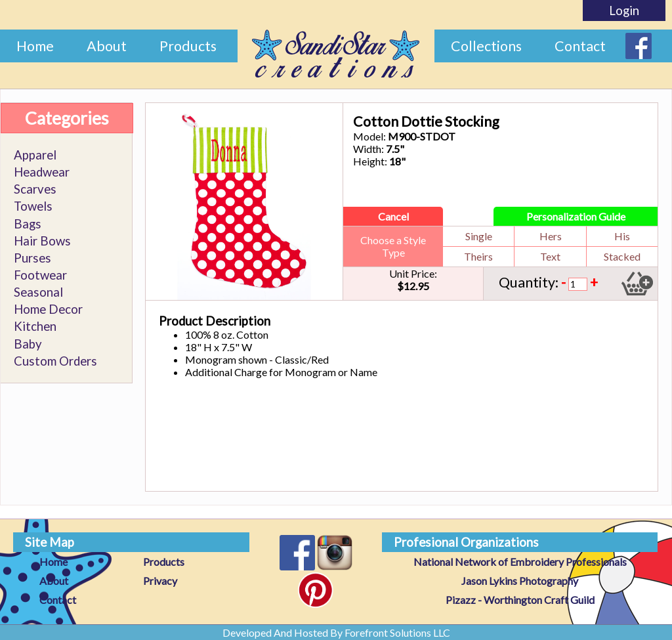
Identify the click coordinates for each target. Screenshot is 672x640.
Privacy (160, 581)
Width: (368, 149)
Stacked (622, 256)
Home (35, 46)
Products (188, 46)
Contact (580, 46)
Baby (28, 344)
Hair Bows (42, 241)
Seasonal (38, 292)
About (107, 46)
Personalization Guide (576, 216)
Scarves (35, 189)
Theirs (478, 256)
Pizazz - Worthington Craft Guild (520, 600)
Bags (28, 224)
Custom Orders (55, 361)
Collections (486, 46)
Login (624, 11)
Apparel (35, 155)
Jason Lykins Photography (520, 581)
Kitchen (35, 326)
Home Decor (48, 309)
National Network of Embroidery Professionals (520, 562)
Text (550, 256)
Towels (33, 206)
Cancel (393, 216)
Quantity (527, 282)
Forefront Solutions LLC (397, 632)
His (622, 236)
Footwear (40, 275)
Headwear (42, 172)
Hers (551, 236)
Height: (370, 161)
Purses (32, 258)
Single (479, 236)
